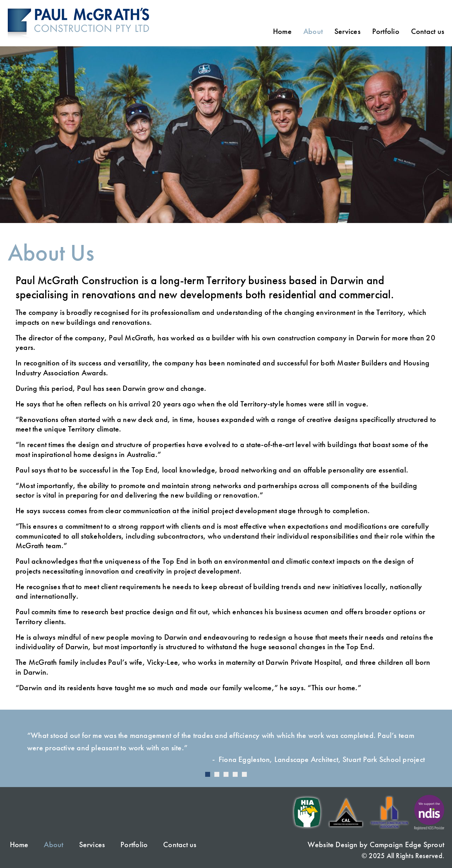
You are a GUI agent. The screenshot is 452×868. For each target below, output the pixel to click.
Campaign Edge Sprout (407, 844)
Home (282, 31)
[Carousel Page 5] (244, 774)
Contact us (428, 31)
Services (347, 31)
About (313, 31)
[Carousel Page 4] (235, 774)
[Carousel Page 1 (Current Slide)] (208, 774)
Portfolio (386, 31)
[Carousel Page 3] (226, 774)
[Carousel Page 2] (217, 774)
